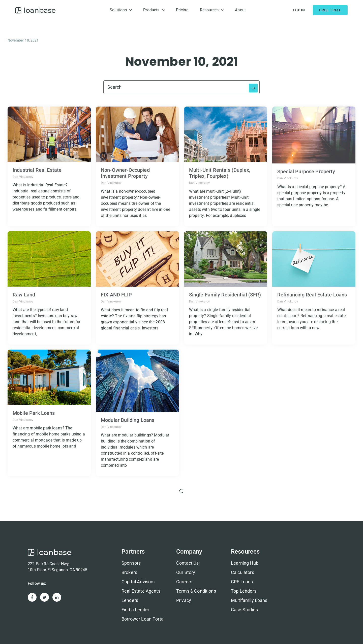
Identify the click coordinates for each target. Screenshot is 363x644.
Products (154, 10)
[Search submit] (253, 87)
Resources (212, 10)
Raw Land (24, 295)
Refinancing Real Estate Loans (312, 295)
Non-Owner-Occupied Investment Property (125, 173)
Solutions (121, 10)
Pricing (182, 10)
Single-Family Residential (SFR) (225, 295)
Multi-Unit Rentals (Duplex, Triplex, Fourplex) (220, 173)
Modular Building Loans (128, 420)
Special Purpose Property (306, 172)
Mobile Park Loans (34, 413)
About (240, 10)
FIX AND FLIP (116, 295)
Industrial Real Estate (37, 170)
